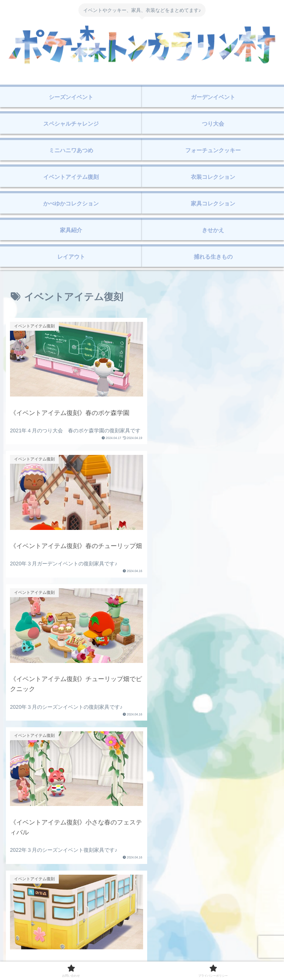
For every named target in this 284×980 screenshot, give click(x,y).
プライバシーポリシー (210, 956)
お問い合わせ (74, 956)
